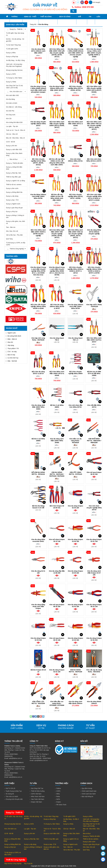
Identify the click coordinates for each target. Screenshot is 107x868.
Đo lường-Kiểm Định (13, 336)
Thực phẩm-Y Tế (12, 348)
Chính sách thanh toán (89, 791)
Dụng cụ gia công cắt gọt (14, 208)
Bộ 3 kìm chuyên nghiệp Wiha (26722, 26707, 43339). (75, 196)
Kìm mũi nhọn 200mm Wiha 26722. (76, 160)
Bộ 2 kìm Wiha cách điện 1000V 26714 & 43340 (57, 373)
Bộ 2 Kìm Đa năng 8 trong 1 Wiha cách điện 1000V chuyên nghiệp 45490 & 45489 (94, 53)
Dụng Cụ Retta (11, 82)
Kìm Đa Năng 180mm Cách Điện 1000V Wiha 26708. (38, 196)
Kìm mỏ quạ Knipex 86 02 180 (94, 473)
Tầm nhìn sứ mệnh (12, 796)
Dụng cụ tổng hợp (12, 56)
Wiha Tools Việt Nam (38, 796)
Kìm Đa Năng (10, 99)
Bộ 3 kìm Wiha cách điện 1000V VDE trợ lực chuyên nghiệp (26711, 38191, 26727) (94, 125)
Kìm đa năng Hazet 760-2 (57, 339)
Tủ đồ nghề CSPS (12, 49)
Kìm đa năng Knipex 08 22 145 (94, 605)
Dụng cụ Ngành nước (13, 204)
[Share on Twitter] (36, 716)
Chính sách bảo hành (89, 794)
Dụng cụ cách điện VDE (14, 149)
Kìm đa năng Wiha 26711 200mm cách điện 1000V (38, 51)
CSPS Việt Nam (36, 794)
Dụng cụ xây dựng (12, 196)
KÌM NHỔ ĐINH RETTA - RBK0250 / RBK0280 (94, 441)
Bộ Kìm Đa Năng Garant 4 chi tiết (38, 507)
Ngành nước (11, 333)
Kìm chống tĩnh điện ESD (14, 122)
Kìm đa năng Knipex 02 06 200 (94, 639)
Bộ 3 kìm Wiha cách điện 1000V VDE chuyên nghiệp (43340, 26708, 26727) (57, 234)
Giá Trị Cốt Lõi (10, 788)
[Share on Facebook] (33, 716)
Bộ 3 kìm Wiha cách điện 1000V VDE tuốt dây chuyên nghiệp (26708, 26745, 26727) (57, 53)
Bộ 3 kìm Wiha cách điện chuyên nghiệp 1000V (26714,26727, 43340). (94, 89)
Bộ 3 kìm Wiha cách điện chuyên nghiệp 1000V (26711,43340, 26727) (57, 125)
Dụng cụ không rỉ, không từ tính (15, 216)
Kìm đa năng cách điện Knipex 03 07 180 (94, 573)
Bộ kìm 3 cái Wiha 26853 (57, 406)
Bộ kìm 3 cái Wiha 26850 (38, 440)
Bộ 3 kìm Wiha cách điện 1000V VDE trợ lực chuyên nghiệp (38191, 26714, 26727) (75, 234)
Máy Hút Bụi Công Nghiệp (13, 864)
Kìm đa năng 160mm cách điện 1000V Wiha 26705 (75, 306)
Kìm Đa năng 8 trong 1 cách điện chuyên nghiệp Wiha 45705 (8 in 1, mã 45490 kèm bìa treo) (38, 271)
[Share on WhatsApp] (31, 716)
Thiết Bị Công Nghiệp (46, 19)
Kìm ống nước (11, 115)
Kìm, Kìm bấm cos (17, 92)
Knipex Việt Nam (36, 802)
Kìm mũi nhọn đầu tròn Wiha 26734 (75, 406)
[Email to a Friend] (38, 716)
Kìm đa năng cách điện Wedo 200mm (75, 702)
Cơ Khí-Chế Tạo (12, 358)
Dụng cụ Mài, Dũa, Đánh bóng (14, 154)
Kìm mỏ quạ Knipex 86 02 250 (57, 605)
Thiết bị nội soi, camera (14, 185)
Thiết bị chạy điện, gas (13, 177)
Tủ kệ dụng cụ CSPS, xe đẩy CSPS (16, 244)
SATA (58, 799)
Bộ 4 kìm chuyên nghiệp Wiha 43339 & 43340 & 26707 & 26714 (76, 270)
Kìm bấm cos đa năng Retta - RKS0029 (75, 441)
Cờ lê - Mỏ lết (11, 142)
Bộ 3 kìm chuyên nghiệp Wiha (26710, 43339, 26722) (75, 88)
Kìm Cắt (9, 119)
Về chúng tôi (10, 794)
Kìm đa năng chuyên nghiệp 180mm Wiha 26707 (38, 124)
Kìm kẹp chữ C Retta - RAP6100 (94, 305)
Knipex (59, 802)
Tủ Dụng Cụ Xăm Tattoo (14, 78)
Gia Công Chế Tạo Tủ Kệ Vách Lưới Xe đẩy (14, 87)
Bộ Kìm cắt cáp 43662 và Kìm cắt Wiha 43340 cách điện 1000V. (57, 197)
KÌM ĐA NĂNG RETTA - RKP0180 (75, 671)
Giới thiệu (81, 19)
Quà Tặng (9, 239)
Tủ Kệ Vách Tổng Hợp (13, 45)
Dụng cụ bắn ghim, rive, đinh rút (16, 222)
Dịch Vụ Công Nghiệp (65, 19)
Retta (58, 796)
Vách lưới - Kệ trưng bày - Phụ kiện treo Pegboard (15, 65)
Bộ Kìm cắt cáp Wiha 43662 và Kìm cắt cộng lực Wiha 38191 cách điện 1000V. (57, 162)
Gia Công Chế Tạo (37, 788)
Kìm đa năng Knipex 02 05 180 (75, 507)
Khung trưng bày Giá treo (14, 70)
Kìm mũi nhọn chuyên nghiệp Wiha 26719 (94, 508)
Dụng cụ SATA (11, 74)
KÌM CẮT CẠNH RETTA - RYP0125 (75, 473)
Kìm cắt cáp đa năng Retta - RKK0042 (94, 671)
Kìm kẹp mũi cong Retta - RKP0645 (38, 339)
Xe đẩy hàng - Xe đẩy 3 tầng (15, 60)
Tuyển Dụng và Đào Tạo (14, 791)
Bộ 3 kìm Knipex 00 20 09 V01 (57, 507)
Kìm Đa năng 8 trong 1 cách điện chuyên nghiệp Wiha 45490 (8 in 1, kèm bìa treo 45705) (57, 271)
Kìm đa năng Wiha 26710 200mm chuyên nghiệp (94, 232)
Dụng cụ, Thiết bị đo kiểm (15, 163)
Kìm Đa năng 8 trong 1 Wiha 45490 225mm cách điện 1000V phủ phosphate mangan (38, 89)
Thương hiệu (14, 19)
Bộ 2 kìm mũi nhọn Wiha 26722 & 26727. (94, 160)
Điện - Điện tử (11, 339)
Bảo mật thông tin (87, 796)
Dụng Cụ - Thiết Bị (30, 19)
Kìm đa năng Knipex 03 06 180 (75, 540)
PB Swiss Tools (61, 805)
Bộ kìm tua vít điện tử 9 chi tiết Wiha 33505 (94, 373)
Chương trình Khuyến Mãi (14, 799)
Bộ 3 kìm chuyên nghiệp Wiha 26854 (75, 372)
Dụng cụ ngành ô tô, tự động (16, 181)
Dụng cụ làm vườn (12, 188)
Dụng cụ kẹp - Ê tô (12, 200)
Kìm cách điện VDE (12, 95)
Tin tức (90, 19)
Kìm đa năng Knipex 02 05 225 (38, 639)
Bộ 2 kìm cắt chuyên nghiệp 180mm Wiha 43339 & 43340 (38, 306)
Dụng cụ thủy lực (12, 212)
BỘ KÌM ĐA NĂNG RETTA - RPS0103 (38, 473)
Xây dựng (10, 345)
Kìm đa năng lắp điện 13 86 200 (57, 572)
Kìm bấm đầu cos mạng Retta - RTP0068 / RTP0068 (57, 703)
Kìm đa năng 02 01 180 (38, 572)
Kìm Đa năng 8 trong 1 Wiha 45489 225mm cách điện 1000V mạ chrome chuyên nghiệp (75, 53)
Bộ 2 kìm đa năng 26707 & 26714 (38, 372)
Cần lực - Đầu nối (12, 134)
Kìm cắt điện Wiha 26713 (94, 406)
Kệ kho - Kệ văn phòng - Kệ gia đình (15, 40)
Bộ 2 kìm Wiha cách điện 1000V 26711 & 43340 (75, 124)
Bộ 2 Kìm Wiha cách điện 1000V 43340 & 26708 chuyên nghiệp (38, 233)
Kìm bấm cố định (12, 103)
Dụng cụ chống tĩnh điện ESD (14, 168)
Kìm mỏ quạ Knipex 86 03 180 (57, 639)
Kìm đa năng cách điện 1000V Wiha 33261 (38, 407)
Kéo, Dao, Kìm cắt (12, 231)
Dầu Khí (9, 342)
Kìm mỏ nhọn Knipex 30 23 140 (57, 540)
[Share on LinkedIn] (43, 716)
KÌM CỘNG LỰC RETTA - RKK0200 (38, 702)
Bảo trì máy (10, 355)
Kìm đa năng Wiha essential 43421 (38, 540)
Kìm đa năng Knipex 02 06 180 (75, 639)
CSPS (58, 791)
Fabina (59, 788)
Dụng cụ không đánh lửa (14, 192)
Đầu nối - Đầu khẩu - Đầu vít (15, 138)
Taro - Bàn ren (11, 227)
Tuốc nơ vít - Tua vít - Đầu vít (16, 130)
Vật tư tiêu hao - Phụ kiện (14, 235)
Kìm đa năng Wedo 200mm (94, 702)
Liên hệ (98, 19)
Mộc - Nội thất (11, 361)
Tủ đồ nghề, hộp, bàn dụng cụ (15, 34)
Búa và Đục (17, 159)
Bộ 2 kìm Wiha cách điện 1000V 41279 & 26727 (94, 340)
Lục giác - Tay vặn (12, 126)
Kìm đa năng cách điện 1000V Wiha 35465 (57, 441)
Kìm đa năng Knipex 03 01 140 (94, 540)
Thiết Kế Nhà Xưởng (38, 791)
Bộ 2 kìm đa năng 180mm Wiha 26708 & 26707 (57, 306)
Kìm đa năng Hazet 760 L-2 (75, 339)
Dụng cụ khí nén (11, 146)
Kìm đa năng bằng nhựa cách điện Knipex (38, 606)
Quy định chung (87, 788)
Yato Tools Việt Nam (38, 799)
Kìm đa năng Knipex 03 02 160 (57, 671)
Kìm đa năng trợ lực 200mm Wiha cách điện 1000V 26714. (57, 88)
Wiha (58, 794)
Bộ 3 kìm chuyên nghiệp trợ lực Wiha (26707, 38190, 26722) (38, 162)
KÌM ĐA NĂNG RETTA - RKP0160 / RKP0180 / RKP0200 (57, 474)
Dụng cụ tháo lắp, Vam (14, 173)
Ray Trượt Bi (28, 864)
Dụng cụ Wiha (11, 53)
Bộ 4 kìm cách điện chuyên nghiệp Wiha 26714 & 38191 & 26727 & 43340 (94, 197)
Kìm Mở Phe (10, 111)
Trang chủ (33, 24)
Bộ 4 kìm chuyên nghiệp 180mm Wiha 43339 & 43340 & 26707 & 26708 (94, 270)
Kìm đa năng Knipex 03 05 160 (75, 572)
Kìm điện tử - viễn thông (14, 107)
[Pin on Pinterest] (41, 716)
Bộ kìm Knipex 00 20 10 (38, 671)
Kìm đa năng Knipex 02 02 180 (75, 605)
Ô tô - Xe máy (11, 352)
